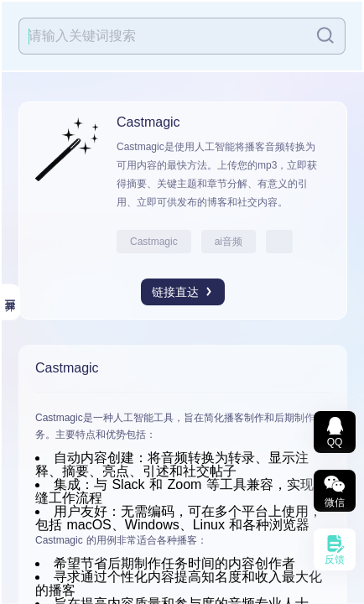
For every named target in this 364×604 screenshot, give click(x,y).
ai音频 (229, 242)
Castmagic (154, 242)
